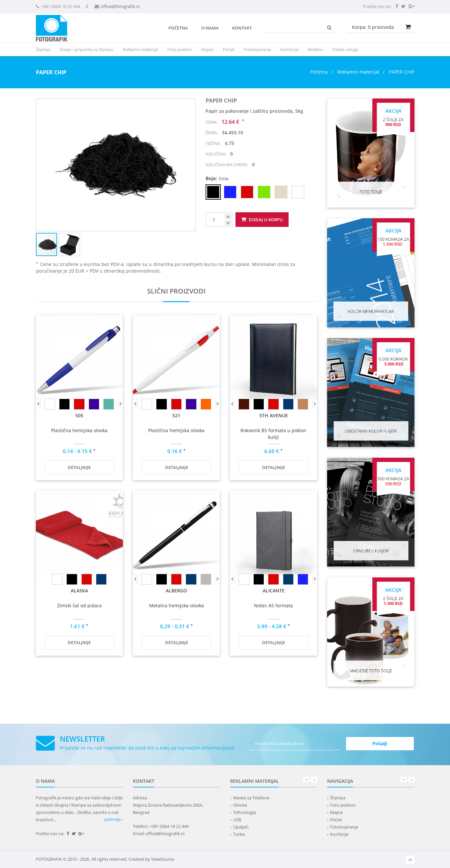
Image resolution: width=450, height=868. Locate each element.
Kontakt (242, 28)
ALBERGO (176, 591)
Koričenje (289, 49)
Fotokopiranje (257, 49)
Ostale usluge (345, 49)
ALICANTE (274, 591)
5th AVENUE (274, 415)
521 (176, 415)
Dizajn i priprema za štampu (87, 49)
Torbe (239, 834)
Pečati (229, 49)
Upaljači (241, 827)
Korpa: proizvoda (373, 27)
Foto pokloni (180, 49)
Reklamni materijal (359, 72)
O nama (210, 28)
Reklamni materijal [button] (140, 49)
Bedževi (315, 49)
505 (79, 415)
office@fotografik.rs (120, 6)
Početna (178, 28)
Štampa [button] (43, 49)
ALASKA (79, 591)
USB (237, 820)
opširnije (113, 819)
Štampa (338, 798)
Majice (207, 49)
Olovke (240, 805)
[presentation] (140, 49)
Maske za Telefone (251, 798)
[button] (189, 105)
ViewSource (163, 859)
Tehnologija (245, 812)
